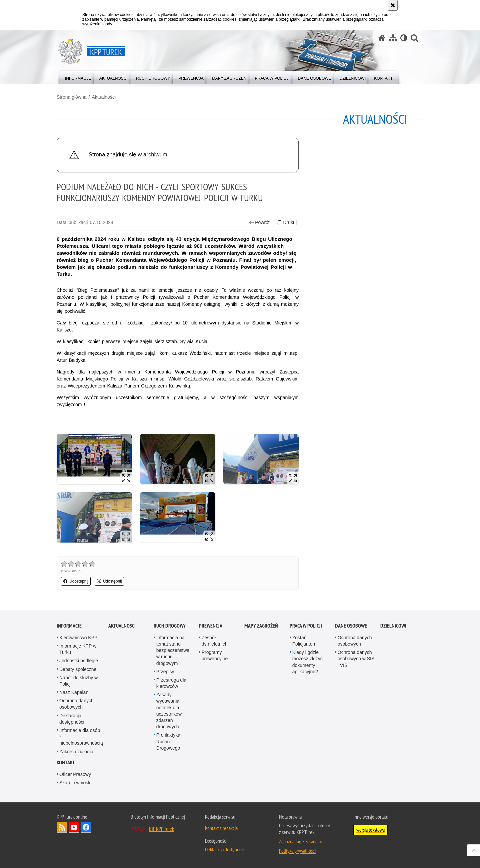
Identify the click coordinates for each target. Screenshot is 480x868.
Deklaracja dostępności (72, 719)
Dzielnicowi (393, 626)
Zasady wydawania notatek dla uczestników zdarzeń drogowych (169, 711)
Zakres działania (76, 752)
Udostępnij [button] (76, 581)
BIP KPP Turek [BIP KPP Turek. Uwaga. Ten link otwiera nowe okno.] (161, 829)
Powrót (259, 223)
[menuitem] (78, 77)
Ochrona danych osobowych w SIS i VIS (356, 659)
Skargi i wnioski (75, 783)
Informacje (69, 626)
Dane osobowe (351, 626)
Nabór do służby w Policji (78, 681)
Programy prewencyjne (215, 655)
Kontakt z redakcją (221, 828)
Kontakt (66, 762)
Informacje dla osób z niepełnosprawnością (81, 737)
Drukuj (287, 223)
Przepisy (165, 672)
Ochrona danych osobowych (76, 704)
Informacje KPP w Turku (78, 649)
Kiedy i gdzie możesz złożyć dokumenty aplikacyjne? (307, 662)
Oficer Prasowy (75, 774)
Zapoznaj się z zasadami (300, 841)
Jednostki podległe (79, 661)
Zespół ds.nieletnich (215, 641)
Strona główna (72, 97)
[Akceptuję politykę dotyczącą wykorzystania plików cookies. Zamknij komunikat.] (393, 5)
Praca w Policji (306, 626)
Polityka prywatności (297, 851)
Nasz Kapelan (74, 692)
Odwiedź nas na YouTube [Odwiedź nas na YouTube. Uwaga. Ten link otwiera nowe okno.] (74, 827)
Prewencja (211, 626)
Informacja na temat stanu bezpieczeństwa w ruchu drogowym (173, 650)
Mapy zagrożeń (261, 626)
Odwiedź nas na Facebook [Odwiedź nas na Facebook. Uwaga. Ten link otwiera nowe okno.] (86, 827)
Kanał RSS (62, 827)
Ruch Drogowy (170, 626)
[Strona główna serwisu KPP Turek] (382, 38)
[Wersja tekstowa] (404, 38)
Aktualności (104, 97)
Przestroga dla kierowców (171, 683)
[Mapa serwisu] (393, 38)
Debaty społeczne (78, 669)
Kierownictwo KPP (78, 638)
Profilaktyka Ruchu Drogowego (168, 741)
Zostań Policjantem (304, 641)
